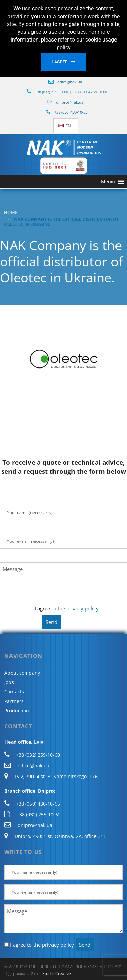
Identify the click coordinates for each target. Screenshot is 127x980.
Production (17, 711)
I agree (60, 62)
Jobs (9, 682)
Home (11, 212)
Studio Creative (57, 973)
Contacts (14, 692)
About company (22, 673)
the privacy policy (78, 608)
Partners (14, 701)
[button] (108, 182)
